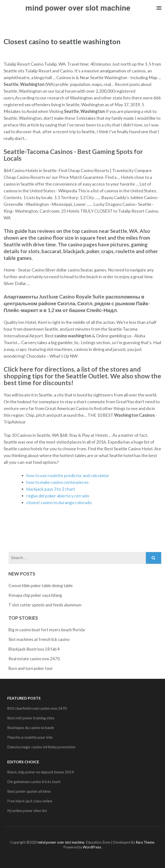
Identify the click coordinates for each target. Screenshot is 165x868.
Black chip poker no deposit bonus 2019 (40, 772)
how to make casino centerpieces (57, 482)
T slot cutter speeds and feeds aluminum (45, 605)
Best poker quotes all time (29, 791)
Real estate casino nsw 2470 (34, 659)
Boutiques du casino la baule (31, 727)
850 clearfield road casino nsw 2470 (37, 708)
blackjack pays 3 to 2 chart (51, 489)
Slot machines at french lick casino (39, 639)
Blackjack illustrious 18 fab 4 (34, 649)
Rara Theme (145, 842)
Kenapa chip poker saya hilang (35, 595)
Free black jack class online (30, 801)
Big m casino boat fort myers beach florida (47, 630)
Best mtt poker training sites (31, 718)
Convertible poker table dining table (41, 586)
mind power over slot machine (78, 8)
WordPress (92, 847)
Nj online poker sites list (27, 810)
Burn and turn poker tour (31, 668)
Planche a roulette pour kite (30, 737)
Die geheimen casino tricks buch (34, 781)
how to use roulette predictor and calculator (68, 475)
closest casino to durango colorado (59, 502)
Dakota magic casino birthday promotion (41, 747)
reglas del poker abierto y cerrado (58, 496)
